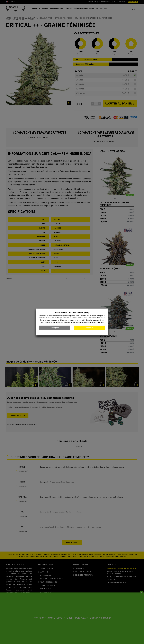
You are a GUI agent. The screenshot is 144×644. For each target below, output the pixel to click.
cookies (50, 322)
